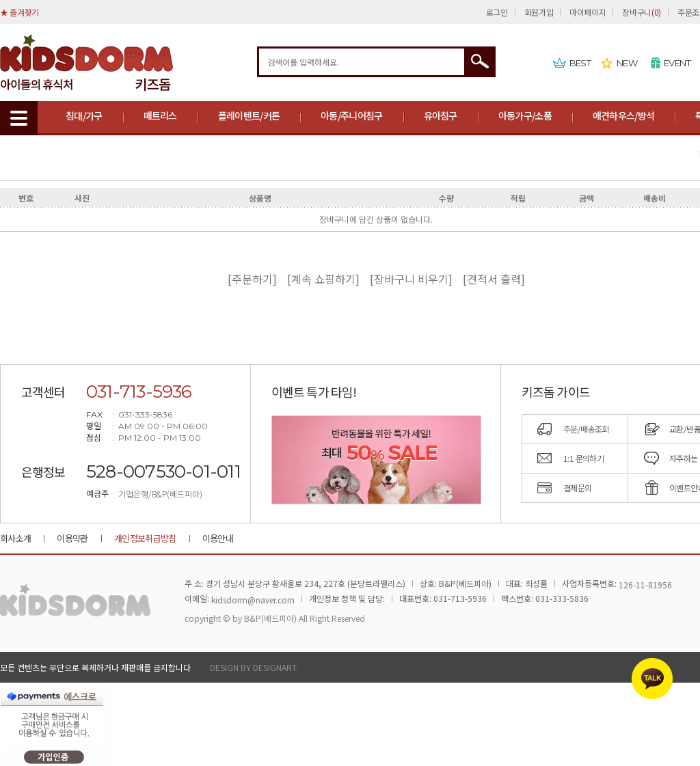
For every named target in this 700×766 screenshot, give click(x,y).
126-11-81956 (645, 585)
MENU (19, 118)
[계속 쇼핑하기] (327, 279)
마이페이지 (588, 12)
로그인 (497, 12)
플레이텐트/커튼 (249, 115)
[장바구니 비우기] (415, 279)
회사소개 (15, 538)
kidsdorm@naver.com (253, 600)
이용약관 (72, 538)
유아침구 (441, 115)
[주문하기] (256, 279)
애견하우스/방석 (623, 115)
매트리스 (160, 115)
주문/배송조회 (586, 429)
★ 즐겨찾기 (19, 12)
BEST (580, 63)
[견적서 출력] (494, 279)
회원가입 (539, 12)
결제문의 (578, 488)
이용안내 (218, 538)
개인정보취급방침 (145, 538)
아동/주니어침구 (351, 115)
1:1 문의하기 (583, 458)
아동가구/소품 (525, 115)
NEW (627, 63)
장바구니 (641, 12)
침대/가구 (84, 115)
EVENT (677, 63)
